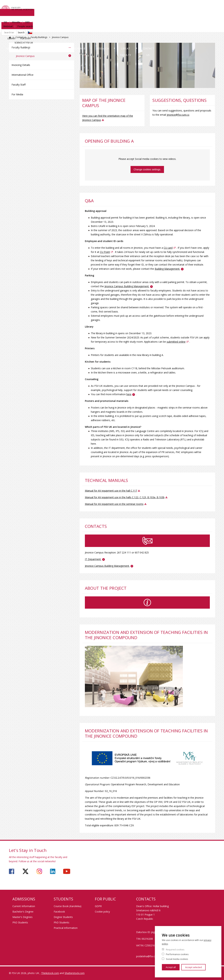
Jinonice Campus (25, 56)
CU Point (105, 252)
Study (76, 29)
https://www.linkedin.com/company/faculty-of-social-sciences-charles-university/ (53, 871)
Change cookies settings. (147, 169)
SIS (156, 6)
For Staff (187, 19)
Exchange (104, 29)
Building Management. (167, 269)
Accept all (171, 967)
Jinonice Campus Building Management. (107, 566)
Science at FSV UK (206, 19)
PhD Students (20, 922)
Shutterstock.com (75, 973)
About (18, 29)
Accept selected (193, 967)
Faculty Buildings (39, 37)
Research (133, 29)
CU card (168, 248)
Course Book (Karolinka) (68, 906)
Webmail (190, 6)
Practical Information (66, 928)
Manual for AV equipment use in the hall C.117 (111, 491)
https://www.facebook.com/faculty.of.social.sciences (12, 871)
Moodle (167, 6)
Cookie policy (102, 912)
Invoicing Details (21, 65)
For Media (17, 94)
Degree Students (63, 917)
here (129, 394)
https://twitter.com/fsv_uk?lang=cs (25, 871)
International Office (22, 75)
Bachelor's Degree (23, 912)
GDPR (98, 906)
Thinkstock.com (50, 973)
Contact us (202, 29)
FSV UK (10, 37)
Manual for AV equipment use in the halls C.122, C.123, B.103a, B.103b (125, 497)
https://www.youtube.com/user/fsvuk (67, 871)
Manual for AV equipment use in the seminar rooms (114, 504)
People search (207, 6)
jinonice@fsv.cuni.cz (178, 115)
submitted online (176, 342)
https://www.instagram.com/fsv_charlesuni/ (39, 871)
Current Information (24, 906)
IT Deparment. (93, 559)
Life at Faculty (167, 29)
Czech (212, 13)
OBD (178, 6)
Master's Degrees (22, 917)
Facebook (59, 912)
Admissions (47, 29)
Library (173, 19)
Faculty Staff (19, 85)
